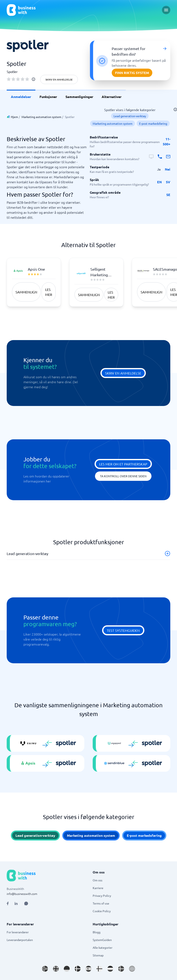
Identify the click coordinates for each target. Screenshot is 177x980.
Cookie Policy (102, 911)
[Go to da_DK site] (78, 969)
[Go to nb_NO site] (45, 969)
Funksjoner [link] (48, 97)
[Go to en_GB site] (56, 969)
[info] (33, 79)
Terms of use (101, 903)
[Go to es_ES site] (88, 969)
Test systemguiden (123, 630)
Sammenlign (26, 292)
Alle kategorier (103, 947)
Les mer (49, 292)
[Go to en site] (132, 969)
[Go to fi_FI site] (99, 969)
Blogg (97, 932)
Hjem (14, 117)
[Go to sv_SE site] (121, 969)
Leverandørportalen (20, 940)
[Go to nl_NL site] (110, 969)
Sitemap (98, 955)
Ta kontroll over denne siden (123, 476)
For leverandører (18, 932)
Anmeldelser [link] (21, 97)
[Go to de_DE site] (67, 969)
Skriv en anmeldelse (59, 79)
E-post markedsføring (153, 123)
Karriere (98, 888)
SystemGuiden (102, 940)
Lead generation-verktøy (130, 116)
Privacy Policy (102, 896)
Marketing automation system (41, 117)
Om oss (97, 880)
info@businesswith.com (22, 894)
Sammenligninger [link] (79, 97)
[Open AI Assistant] (26, 903)
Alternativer (112, 97)
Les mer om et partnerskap (123, 464)
